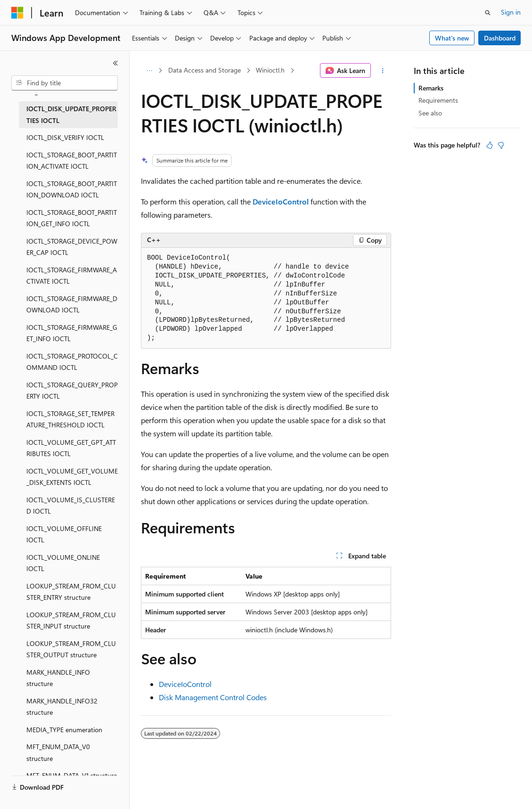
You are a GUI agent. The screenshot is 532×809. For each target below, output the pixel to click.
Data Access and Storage (205, 70)
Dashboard (500, 38)
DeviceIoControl (185, 684)
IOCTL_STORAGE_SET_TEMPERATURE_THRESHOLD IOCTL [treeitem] (70, 419)
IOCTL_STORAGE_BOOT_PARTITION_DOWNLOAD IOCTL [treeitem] (72, 189)
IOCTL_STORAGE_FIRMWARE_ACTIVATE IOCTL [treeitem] (72, 276)
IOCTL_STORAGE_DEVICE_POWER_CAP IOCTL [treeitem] (72, 247)
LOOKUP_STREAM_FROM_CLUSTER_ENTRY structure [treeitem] (71, 592)
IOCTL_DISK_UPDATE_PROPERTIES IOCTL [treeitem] (71, 114)
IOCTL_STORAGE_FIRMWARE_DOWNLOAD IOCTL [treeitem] (72, 304)
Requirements (438, 100)
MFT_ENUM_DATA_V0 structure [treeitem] (58, 752)
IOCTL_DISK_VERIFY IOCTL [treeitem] (65, 137)
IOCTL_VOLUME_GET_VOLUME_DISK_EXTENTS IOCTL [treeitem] (72, 477)
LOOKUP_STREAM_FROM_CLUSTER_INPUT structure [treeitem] (71, 621)
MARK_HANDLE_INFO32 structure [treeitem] (62, 707)
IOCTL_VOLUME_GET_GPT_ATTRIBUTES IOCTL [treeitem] (71, 448)
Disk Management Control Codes (213, 697)
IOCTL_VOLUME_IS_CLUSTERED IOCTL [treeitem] (71, 506)
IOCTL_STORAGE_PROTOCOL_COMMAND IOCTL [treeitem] (72, 362)
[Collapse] (115, 63)
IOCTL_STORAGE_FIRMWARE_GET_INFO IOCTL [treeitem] (72, 333)
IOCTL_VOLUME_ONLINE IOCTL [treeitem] (63, 563)
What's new (452, 38)
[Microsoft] (17, 13)
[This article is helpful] (490, 145)
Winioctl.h (270, 70)
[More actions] (383, 71)
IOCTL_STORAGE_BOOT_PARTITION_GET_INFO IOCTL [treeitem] (72, 218)
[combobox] (65, 83)
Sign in (511, 12)
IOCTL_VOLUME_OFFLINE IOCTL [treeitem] (64, 534)
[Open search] (488, 13)
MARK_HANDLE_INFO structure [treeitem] (58, 678)
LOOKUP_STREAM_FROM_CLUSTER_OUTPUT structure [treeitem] (71, 649)
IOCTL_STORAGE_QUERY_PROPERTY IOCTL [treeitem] (72, 391)
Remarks (431, 88)
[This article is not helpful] (501, 145)
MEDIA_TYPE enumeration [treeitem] (64, 730)
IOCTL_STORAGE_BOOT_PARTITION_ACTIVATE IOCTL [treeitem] (72, 161)
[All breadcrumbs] (149, 71)
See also (430, 113)
